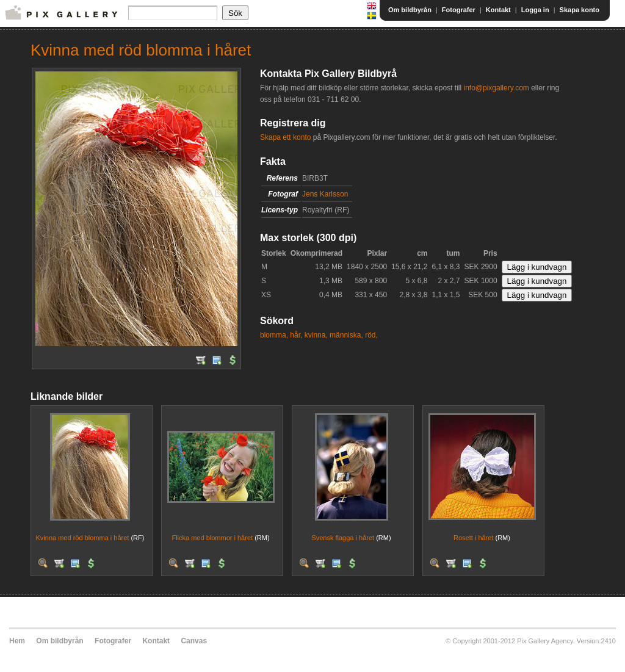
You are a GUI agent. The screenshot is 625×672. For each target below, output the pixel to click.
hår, (296, 335)
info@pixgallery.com (496, 88)
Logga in (535, 10)
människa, (346, 335)
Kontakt (498, 10)
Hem (17, 641)
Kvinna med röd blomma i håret (83, 538)
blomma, (274, 335)
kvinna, (316, 335)
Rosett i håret (473, 538)
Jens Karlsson (325, 194)
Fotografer (459, 10)
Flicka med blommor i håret (212, 538)
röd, (371, 335)
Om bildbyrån (410, 10)
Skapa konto (580, 10)
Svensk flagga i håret (343, 538)
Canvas (194, 641)
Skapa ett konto (285, 137)
